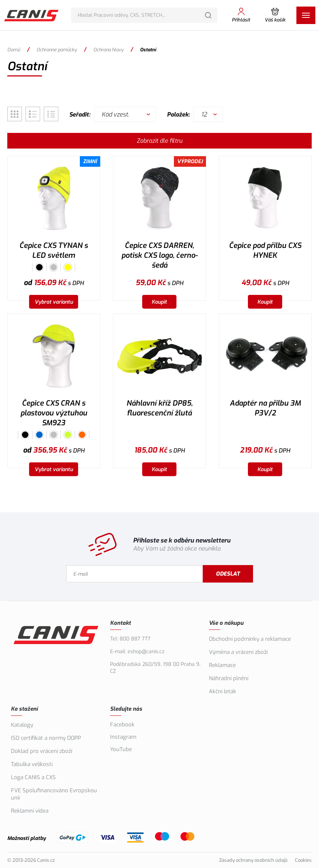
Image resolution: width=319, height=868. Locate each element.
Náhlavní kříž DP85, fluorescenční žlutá (159, 408)
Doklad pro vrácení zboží (42, 751)
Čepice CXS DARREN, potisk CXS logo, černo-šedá (159, 255)
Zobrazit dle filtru (159, 141)
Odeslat (228, 574)
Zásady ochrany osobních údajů (253, 860)
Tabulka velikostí (32, 764)
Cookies (303, 860)
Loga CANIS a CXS (33, 777)
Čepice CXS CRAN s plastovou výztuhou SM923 (54, 413)
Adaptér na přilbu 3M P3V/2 (265, 408)
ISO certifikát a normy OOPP (46, 738)
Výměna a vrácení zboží (238, 652)
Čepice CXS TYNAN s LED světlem (54, 250)
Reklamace (222, 665)
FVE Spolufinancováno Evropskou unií (54, 794)
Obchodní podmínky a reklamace (250, 639)
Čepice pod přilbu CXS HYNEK (265, 250)
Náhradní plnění (229, 678)
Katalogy (22, 725)
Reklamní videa (30, 811)
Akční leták (223, 691)
